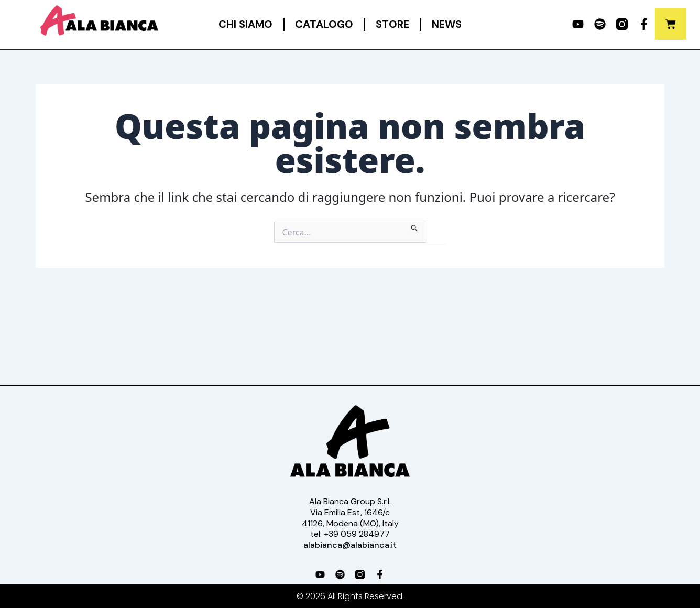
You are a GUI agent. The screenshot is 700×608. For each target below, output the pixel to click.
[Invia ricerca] (415, 227)
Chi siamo (245, 24)
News (447, 24)
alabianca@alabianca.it (350, 545)
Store (392, 24)
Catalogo (324, 24)
